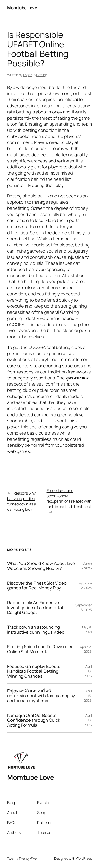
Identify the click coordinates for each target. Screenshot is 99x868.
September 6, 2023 (84, 607)
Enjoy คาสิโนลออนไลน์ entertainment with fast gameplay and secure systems (41, 696)
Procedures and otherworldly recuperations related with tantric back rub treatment (69, 499)
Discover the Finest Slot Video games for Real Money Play (37, 586)
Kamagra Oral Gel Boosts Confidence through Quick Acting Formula (34, 720)
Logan (28, 75)
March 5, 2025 (86, 566)
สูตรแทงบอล (77, 378)
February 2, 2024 (85, 586)
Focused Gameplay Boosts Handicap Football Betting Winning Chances (34, 671)
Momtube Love (22, 8)
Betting (42, 75)
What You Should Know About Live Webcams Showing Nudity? (41, 566)
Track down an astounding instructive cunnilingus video (36, 630)
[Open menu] (89, 8)
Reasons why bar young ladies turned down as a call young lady (21, 501)
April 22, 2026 (86, 649)
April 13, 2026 (88, 696)
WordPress (84, 858)
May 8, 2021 (87, 630)
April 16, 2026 (88, 671)
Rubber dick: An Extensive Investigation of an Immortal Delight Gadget (35, 608)
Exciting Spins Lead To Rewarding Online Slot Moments (40, 649)
